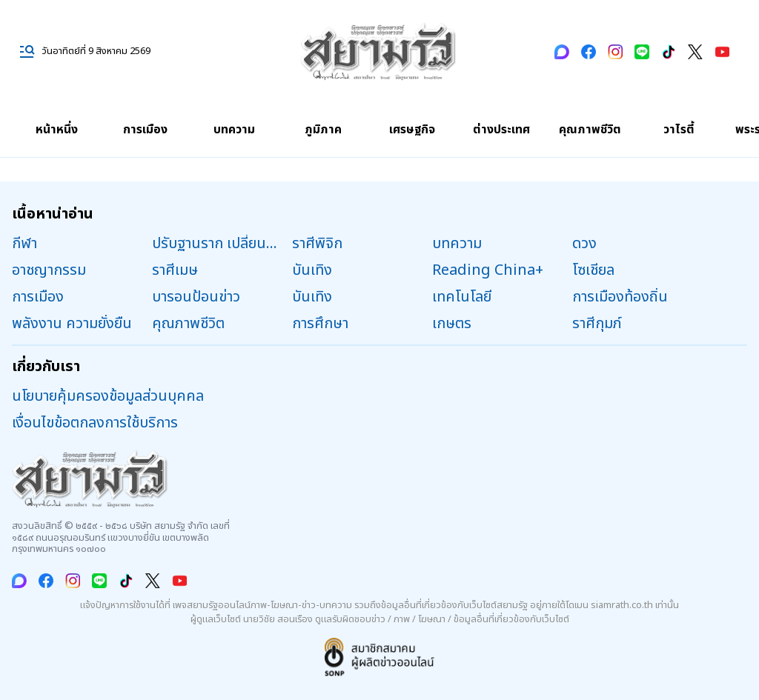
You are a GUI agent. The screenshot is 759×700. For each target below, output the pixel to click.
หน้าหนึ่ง (57, 130)
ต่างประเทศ (501, 130)
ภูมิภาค (323, 130)
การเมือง (145, 130)
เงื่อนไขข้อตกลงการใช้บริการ (95, 423)
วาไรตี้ (679, 130)
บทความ (234, 130)
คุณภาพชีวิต (590, 130)
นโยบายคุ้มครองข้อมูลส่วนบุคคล (108, 396)
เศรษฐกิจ (412, 130)
